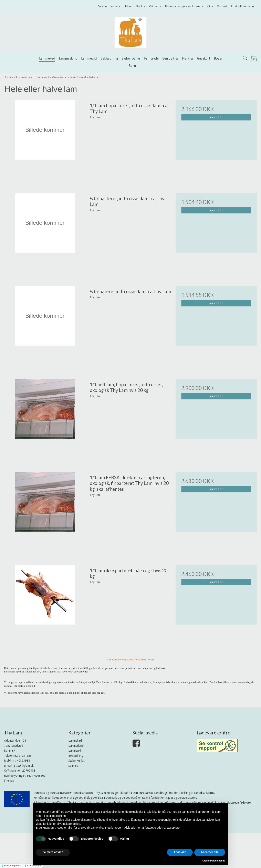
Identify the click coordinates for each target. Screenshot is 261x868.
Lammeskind (76, 746)
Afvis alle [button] (180, 852)
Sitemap (9, 781)
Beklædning (76, 756)
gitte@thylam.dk (23, 766)
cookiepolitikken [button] (56, 816)
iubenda (221, 861)
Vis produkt (216, 117)
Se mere (73, 766)
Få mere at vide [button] (53, 852)
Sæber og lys (76, 761)
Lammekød (75, 741)
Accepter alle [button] (210, 852)
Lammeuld (75, 751)
